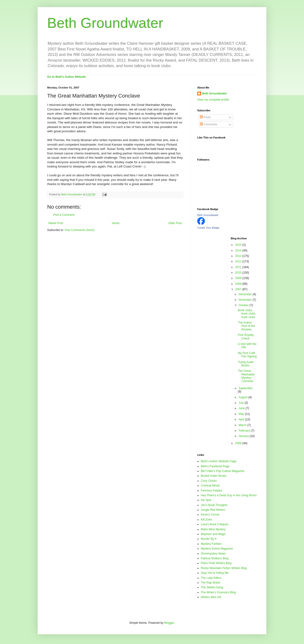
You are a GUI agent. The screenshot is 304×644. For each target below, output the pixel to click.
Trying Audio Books (246, 364)
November (246, 300)
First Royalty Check (246, 337)
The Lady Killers (211, 578)
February (245, 431)
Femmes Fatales (211, 491)
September (246, 388)
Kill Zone (206, 520)
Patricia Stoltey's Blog (215, 558)
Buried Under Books (214, 476)
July (241, 403)
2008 (239, 284)
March (243, 425)
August (243, 397)
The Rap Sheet (210, 583)
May (242, 414)
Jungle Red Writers (213, 510)
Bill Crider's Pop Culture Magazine (223, 471)
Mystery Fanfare (211, 544)
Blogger (169, 623)
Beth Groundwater (105, 23)
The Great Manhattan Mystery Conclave (246, 376)
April (242, 419)
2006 (239, 443)
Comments (209, 124)
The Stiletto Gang (212, 587)
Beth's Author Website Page (219, 461)
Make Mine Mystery (213, 529)
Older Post (175, 223)
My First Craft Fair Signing (247, 355)
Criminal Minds (210, 486)
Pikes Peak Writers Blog (216, 563)
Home (116, 223)
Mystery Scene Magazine (217, 549)
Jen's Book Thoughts (214, 505)
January (244, 436)
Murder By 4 (209, 539)
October (244, 305)
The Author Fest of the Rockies (246, 326)
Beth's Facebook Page (215, 466)
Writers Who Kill (211, 597)
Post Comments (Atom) (79, 230)
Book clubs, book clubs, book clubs (247, 314)
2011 (239, 267)
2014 (239, 251)
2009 (239, 278)
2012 (239, 261)
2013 (239, 256)
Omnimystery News (213, 554)
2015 (239, 245)
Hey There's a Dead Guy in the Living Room (229, 495)
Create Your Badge (208, 228)
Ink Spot (206, 500)
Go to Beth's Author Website (66, 77)
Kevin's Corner (210, 515)
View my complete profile (213, 100)
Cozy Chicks (209, 481)
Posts (205, 117)
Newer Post (56, 223)
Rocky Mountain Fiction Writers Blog (224, 568)
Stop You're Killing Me (215, 573)
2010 (239, 273)
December (246, 294)
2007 (239, 289)
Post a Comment (64, 215)
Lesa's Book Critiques (215, 524)
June (242, 408)
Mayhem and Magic (213, 534)
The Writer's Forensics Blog (218, 592)
